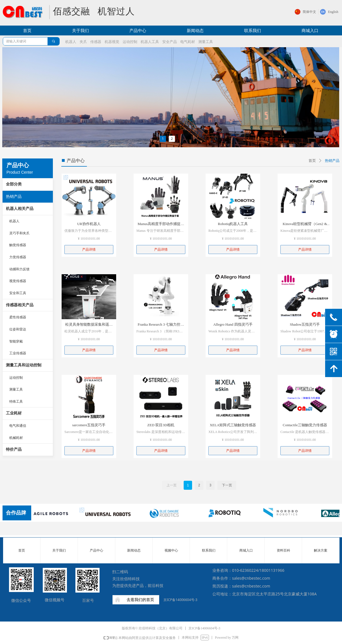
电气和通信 (18, 426)
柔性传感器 (18, 317)
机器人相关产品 (20, 209)
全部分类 (14, 184)
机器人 (14, 221)
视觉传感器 (18, 281)
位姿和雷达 (18, 329)
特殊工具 (16, 402)
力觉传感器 (18, 257)
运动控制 (16, 378)
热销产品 (14, 197)
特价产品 (14, 449)
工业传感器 (18, 353)
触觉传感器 (18, 245)
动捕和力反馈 (19, 269)
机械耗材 (16, 438)
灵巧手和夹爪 (19, 233)
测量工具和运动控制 (24, 365)
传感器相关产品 (20, 305)
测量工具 (16, 389)
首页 (312, 161)
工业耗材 (14, 413)
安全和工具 (18, 293)
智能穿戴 (16, 341)
